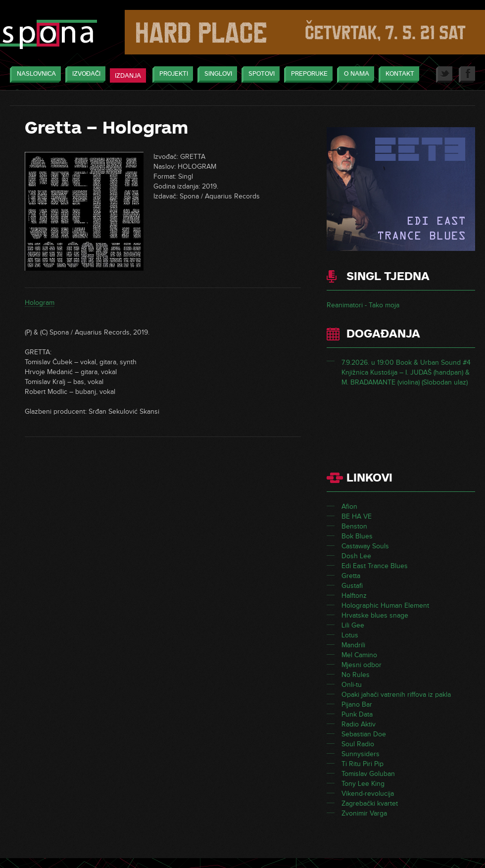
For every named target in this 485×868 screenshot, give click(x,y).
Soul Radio (358, 744)
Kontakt (397, 74)
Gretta (351, 576)
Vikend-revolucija (368, 794)
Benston (354, 526)
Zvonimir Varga (364, 813)
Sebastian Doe (364, 734)
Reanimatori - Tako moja (363, 305)
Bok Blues (357, 536)
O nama (354, 74)
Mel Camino (359, 655)
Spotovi (259, 74)
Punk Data (357, 714)
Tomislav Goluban (368, 774)
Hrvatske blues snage (375, 615)
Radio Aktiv (359, 724)
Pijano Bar (357, 704)
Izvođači (84, 74)
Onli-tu (352, 685)
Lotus (350, 635)
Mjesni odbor (362, 665)
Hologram (40, 303)
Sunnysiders (361, 754)
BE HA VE (357, 516)
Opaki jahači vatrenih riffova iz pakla (396, 695)
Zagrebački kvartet (370, 803)
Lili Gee (353, 625)
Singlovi (216, 74)
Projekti (171, 74)
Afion (349, 506)
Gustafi (352, 586)
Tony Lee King (363, 784)
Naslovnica (34, 74)
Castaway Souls (365, 546)
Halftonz (354, 596)
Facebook (467, 74)
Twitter (444, 74)
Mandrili (353, 645)
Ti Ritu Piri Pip (363, 764)
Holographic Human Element (385, 605)
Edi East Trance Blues (375, 566)
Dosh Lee (356, 556)
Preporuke (307, 74)
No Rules (356, 675)
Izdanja (128, 76)
